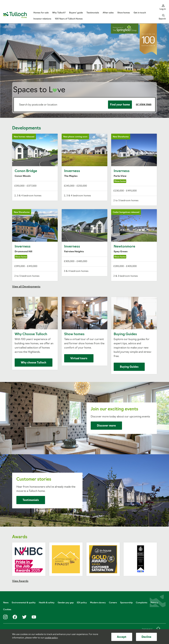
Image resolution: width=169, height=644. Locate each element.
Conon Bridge (35, 167)
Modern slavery (98, 603)
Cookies (7, 610)
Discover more (106, 426)
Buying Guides (134, 335)
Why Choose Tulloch (35, 333)
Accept (122, 637)
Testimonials (31, 500)
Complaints (142, 603)
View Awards (20, 581)
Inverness (84, 167)
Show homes (84, 331)
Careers (113, 603)
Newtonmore (134, 245)
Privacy (154, 603)
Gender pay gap (66, 603)
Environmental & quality (24, 603)
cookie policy (51, 638)
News (6, 603)
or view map (144, 104)
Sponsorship (126, 603)
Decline (146, 637)
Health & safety (47, 603)
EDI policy (82, 603)
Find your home (120, 105)
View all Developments (26, 287)
